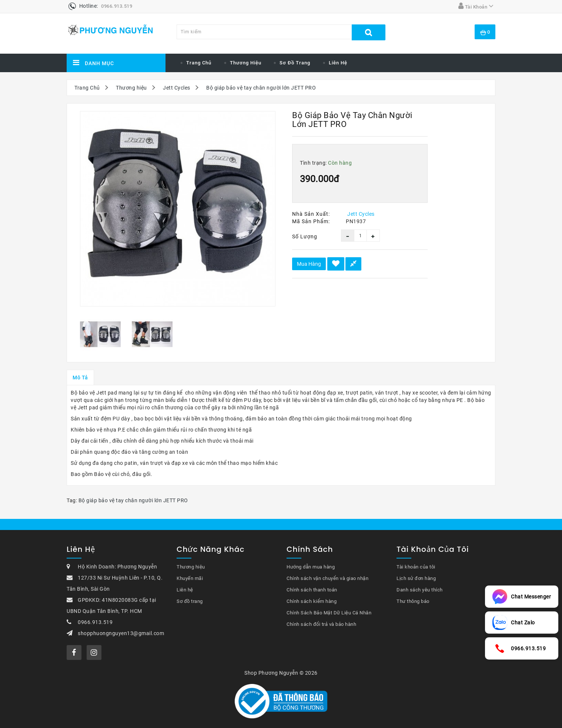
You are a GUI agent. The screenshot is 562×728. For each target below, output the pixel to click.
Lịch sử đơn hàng (416, 578)
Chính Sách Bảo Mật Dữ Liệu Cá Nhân (329, 613)
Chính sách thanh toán (312, 590)
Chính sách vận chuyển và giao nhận (327, 578)
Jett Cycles (177, 88)
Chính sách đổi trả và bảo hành (321, 624)
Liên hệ (338, 63)
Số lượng (305, 236)
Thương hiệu (246, 63)
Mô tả (80, 378)
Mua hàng (309, 264)
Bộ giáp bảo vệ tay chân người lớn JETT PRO (261, 88)
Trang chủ (199, 63)
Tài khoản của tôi (416, 567)
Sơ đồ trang (295, 63)
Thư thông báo (413, 601)
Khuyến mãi (190, 578)
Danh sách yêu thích (420, 590)
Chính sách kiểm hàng (312, 601)
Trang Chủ (87, 88)
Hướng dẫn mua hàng (311, 567)
